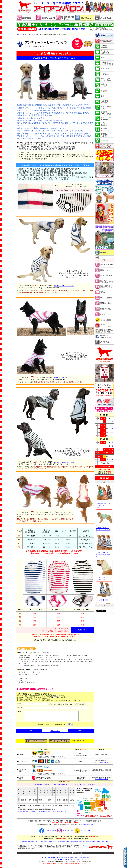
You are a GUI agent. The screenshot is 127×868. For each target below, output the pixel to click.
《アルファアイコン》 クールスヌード (104, 577)
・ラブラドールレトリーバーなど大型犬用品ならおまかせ (65, 859)
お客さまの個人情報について (48, 844)
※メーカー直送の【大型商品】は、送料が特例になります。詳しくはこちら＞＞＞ (42, 813)
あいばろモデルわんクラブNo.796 (64, 377)
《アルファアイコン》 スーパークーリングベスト (104, 529)
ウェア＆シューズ (33, 34)
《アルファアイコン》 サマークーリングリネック (104, 553)
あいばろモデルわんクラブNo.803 (64, 286)
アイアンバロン (21, 34)
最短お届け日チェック (77, 844)
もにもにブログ (83, 832)
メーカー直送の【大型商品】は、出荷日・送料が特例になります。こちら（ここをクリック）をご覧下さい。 (65, 786)
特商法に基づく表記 (103, 844)
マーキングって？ (80, 743)
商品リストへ (55, 733)
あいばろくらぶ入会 (64, 844)
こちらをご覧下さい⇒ (86, 826)
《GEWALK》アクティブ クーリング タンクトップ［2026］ (104, 504)
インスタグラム (65, 832)
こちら (56, 696)
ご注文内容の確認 (90, 844)
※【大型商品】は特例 (101, 764)
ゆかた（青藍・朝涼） (104, 599)
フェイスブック (47, 832)
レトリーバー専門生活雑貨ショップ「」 (65, 861)
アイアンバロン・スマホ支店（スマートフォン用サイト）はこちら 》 (65, 855)
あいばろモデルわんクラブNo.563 (64, 462)
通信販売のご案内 (33, 844)
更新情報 (24, 844)
